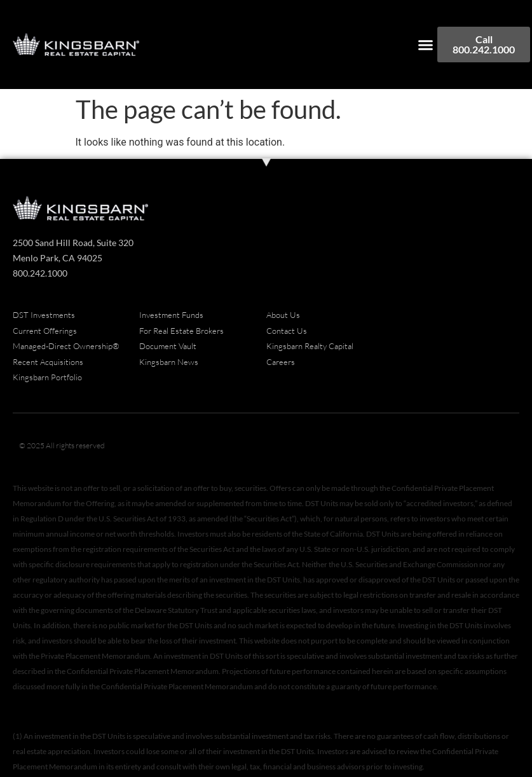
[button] (426, 45)
